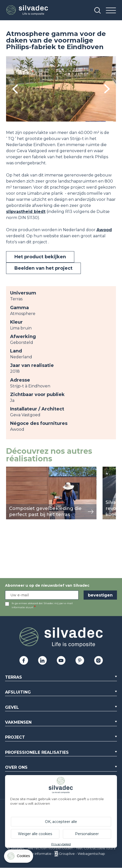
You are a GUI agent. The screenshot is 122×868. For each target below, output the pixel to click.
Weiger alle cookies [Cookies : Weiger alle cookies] (35, 834)
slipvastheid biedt (26, 212)
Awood (104, 230)
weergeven (18, 469)
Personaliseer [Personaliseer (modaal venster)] (87, 834)
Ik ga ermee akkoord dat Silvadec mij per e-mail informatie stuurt (42, 605)
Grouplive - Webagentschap (82, 854)
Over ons (16, 767)
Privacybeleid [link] (61, 844)
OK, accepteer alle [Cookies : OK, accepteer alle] (61, 822)
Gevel (12, 707)
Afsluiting (18, 692)
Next (107, 89)
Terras (14, 677)
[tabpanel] (61, 89)
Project (15, 737)
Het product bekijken (40, 257)
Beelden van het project (43, 268)
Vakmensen (18, 722)
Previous (15, 89)
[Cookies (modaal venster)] (19, 857)
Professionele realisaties (37, 752)
